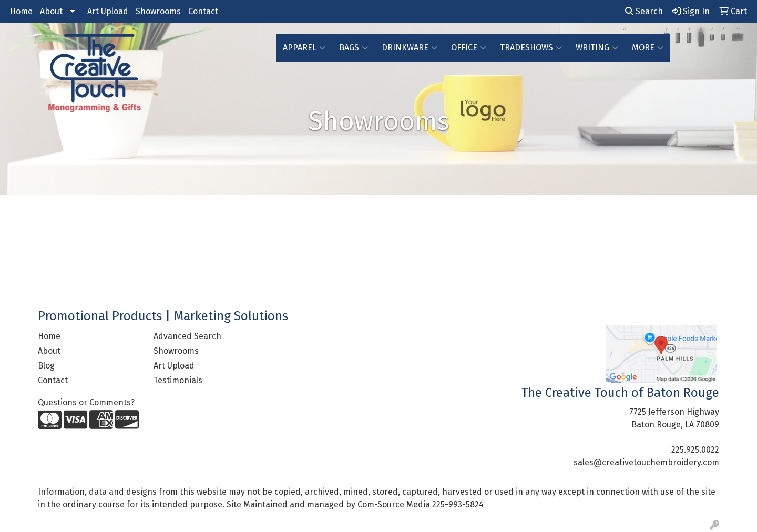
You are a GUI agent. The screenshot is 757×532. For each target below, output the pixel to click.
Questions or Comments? (86, 402)
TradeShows (531, 48)
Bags (354, 48)
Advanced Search (187, 336)
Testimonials (178, 380)
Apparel (304, 48)
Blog (46, 366)
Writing (597, 48)
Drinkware (410, 48)
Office (469, 48)
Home (21, 11)
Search (644, 11)
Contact (203, 11)
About (51, 11)
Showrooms (158, 11)
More (648, 48)
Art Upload (108, 11)
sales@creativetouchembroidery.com (646, 462)
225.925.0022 (695, 450)
